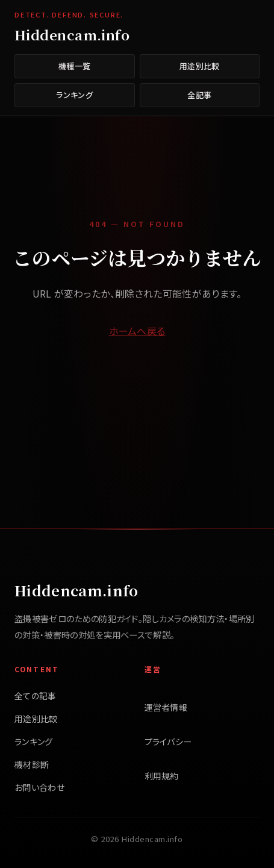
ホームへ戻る (137, 331)
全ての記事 (36, 696)
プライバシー (168, 742)
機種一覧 (74, 66)
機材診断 (32, 764)
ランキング (74, 95)
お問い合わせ (39, 787)
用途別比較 (200, 66)
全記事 (199, 95)
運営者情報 (166, 707)
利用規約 (162, 776)
